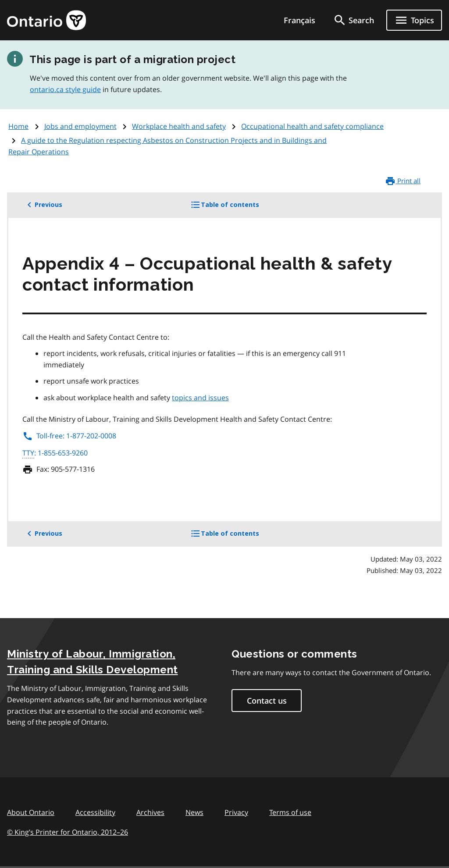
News (194, 812)
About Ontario (31, 812)
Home (18, 126)
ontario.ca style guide (65, 89)
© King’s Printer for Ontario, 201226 (68, 832)
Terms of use (290, 812)
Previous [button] (43, 205)
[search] (353, 20)
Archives (150, 812)
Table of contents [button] (239, 208)
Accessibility (95, 812)
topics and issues (200, 398)
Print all (403, 181)
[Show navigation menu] (414, 20)
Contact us (267, 701)
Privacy (236, 812)
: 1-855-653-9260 (55, 453)
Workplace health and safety (179, 126)
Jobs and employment (80, 126)
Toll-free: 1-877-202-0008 (69, 436)
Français (299, 20)
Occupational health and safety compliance (312, 126)
